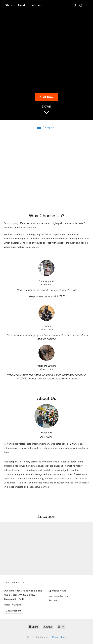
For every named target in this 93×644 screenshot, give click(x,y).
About (21, 5)
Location (36, 5)
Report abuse (59, 637)
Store (9, 5)
